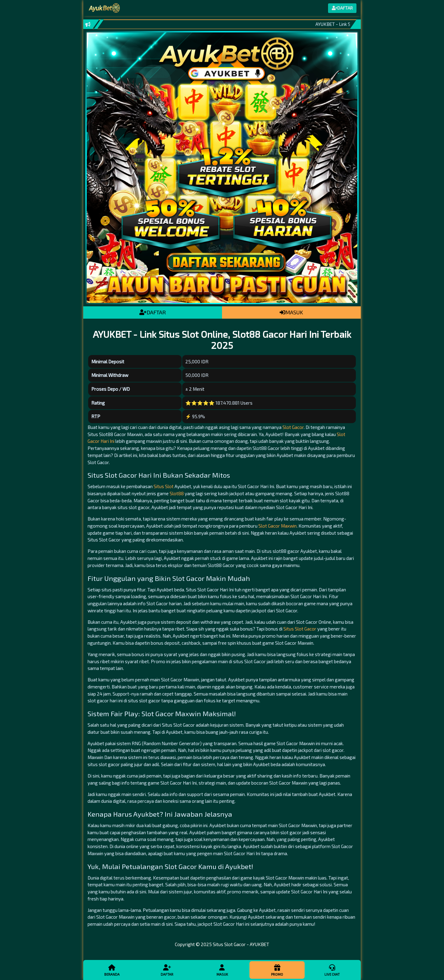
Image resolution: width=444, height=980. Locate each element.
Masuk (222, 970)
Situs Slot (164, 486)
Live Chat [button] (332, 970)
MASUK (291, 312)
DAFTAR (153, 312)
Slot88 (177, 493)
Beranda (112, 970)
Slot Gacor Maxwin (277, 526)
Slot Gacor (293, 427)
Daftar (167, 970)
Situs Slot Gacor (300, 629)
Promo (277, 970)
